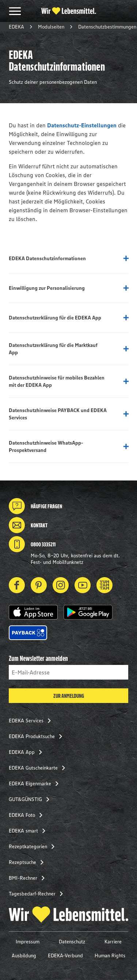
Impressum (28, 942)
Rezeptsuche (28, 862)
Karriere (113, 942)
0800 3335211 (32, 544)
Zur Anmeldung (69, 696)
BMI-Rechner (29, 878)
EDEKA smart (29, 831)
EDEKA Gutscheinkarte (39, 768)
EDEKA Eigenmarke (36, 783)
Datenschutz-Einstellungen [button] (82, 125)
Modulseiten (51, 27)
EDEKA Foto (28, 815)
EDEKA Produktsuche (38, 736)
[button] (33, 612)
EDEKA (16, 27)
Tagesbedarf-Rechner (38, 894)
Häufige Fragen (35, 506)
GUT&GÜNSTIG (31, 799)
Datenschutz (72, 942)
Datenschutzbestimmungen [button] (107, 27)
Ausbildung (24, 955)
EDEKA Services (32, 721)
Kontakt (28, 525)
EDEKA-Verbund (65, 955)
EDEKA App (28, 752)
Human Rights (110, 955)
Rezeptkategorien (34, 846)
